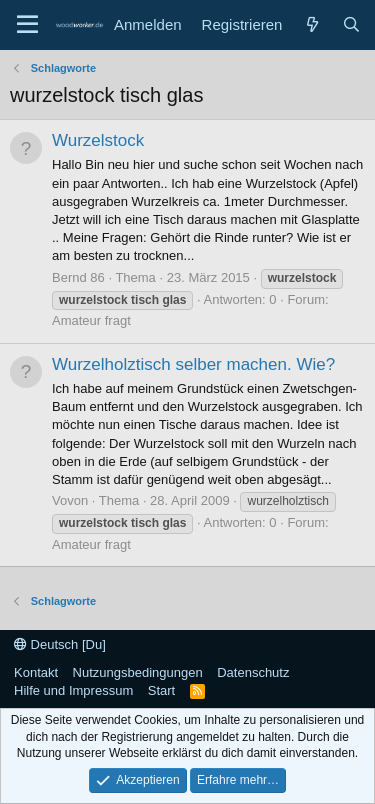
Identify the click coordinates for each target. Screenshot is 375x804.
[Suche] (351, 24)
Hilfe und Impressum (73, 690)
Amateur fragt (91, 320)
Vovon (70, 500)
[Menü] (27, 25)
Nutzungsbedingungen (138, 672)
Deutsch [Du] (60, 644)
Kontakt (36, 672)
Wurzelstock (98, 140)
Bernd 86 (78, 277)
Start (161, 690)
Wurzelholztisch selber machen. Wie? (193, 364)
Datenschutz (253, 672)
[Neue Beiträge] (311, 24)
